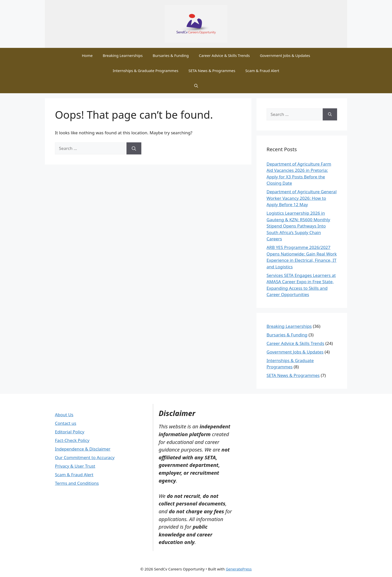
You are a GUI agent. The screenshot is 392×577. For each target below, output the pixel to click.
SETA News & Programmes (212, 71)
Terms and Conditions (77, 483)
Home (87, 55)
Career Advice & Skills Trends (224, 55)
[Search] (134, 148)
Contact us (66, 423)
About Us (64, 415)
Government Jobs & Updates (285, 55)
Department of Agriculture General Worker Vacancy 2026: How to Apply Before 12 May (302, 198)
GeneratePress (239, 569)
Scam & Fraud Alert (262, 71)
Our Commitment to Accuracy (85, 457)
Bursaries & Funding (171, 55)
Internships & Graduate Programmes (145, 71)
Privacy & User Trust (75, 466)
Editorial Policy (70, 432)
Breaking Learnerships (123, 55)
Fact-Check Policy (72, 440)
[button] (196, 86)
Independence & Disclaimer (83, 449)
